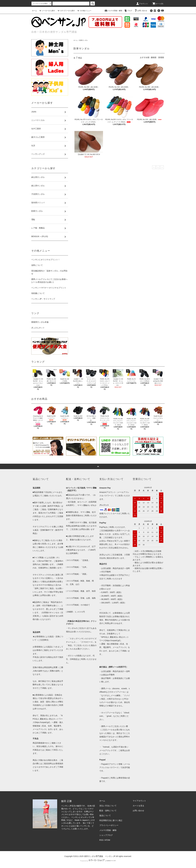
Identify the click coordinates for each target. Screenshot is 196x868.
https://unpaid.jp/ (113, 640)
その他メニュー (84, 11)
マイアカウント (139, 801)
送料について (37, 265)
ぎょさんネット (38, 328)
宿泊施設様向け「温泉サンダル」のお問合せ (49, 272)
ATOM (107, 840)
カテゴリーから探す (66, 11)
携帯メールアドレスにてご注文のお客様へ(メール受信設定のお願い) (49, 281)
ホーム (34, 11)
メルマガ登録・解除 (113, 11)
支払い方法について (108, 806)
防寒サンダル (84, 40)
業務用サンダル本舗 (40, 322)
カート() (158, 4)
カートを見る (138, 806)
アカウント (142, 4)
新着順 (161, 57)
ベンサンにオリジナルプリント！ (46, 260)
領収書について (38, 293)
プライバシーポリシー (109, 825)
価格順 (154, 57)
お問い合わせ (141, 11)
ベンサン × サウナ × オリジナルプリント (49, 288)
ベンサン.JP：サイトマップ (43, 299)
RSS (101, 840)
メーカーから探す (47, 11)
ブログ (128, 11)
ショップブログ (106, 835)
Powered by (98, 861)
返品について (105, 815)
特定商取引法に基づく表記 (111, 820)
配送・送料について (108, 811)
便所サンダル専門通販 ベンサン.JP (100, 856)
